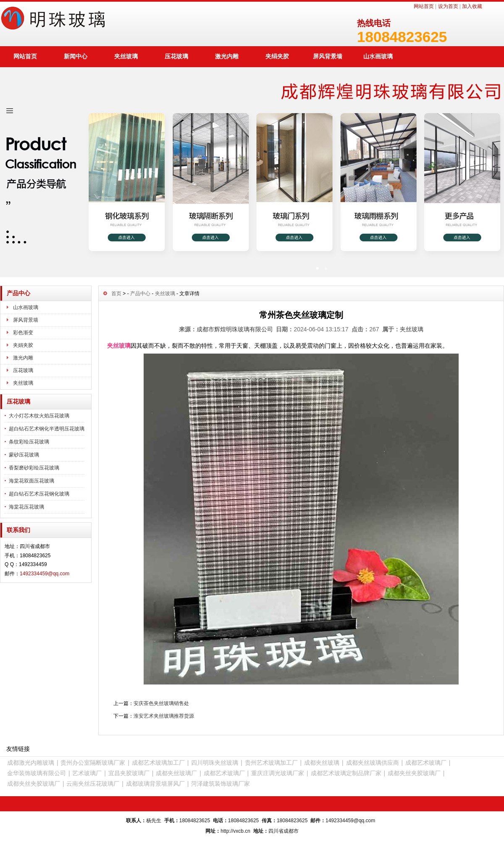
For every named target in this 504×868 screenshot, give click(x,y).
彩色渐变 (23, 333)
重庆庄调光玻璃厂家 (278, 773)
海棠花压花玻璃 (26, 507)
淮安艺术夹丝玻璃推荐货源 (164, 716)
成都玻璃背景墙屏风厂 (155, 784)
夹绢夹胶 (277, 56)
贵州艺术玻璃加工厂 (271, 763)
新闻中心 (76, 56)
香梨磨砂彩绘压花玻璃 (34, 468)
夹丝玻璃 (126, 56)
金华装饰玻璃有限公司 (37, 773)
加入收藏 (472, 6)
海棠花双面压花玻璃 (31, 481)
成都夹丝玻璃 (322, 763)
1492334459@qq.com (45, 574)
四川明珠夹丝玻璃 (215, 763)
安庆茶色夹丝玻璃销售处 (161, 703)
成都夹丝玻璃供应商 (373, 763)
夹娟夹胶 (23, 345)
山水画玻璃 (378, 56)
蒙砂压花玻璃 (24, 455)
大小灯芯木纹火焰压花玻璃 (39, 416)
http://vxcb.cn (235, 831)
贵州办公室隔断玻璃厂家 (93, 763)
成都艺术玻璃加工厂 (158, 763)
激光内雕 (227, 56)
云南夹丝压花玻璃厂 (93, 784)
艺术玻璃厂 (87, 773)
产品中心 (140, 294)
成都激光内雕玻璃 (31, 763)
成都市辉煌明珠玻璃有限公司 (235, 329)
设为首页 (448, 6)
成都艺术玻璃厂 (426, 763)
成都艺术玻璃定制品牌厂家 (346, 773)
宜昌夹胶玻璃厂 (129, 773)
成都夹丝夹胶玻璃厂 (414, 773)
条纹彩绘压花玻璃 (29, 442)
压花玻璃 (176, 56)
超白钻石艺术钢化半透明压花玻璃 (47, 429)
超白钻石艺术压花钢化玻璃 (39, 494)
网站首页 (424, 6)
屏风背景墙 (328, 56)
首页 (116, 294)
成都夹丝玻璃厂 (176, 773)
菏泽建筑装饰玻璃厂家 (220, 784)
